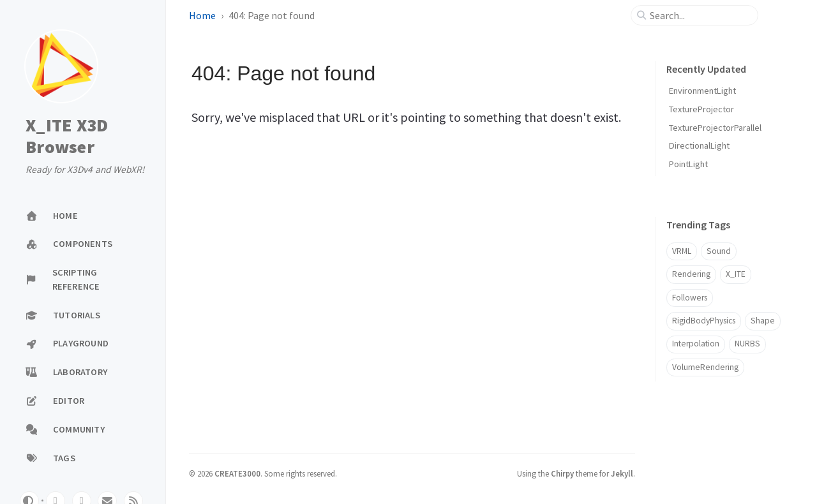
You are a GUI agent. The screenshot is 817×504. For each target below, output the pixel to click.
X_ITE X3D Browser (67, 136)
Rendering (691, 274)
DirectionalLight (699, 145)
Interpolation (696, 344)
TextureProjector (701, 109)
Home (202, 15)
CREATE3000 (237, 473)
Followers (690, 298)
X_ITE (736, 274)
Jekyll (622, 473)
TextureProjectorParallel (715, 128)
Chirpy (562, 473)
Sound (719, 251)
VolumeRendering (705, 367)
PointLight (688, 164)
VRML (682, 251)
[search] (700, 15)
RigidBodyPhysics (704, 321)
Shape (763, 321)
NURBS (747, 344)
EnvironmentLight (702, 91)
